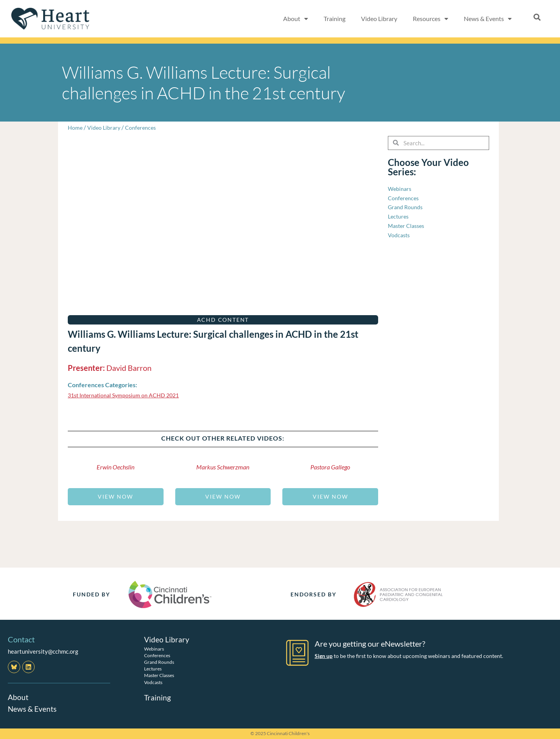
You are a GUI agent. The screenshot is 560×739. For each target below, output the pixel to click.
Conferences (143, 127)
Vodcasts (153, 682)
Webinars (154, 648)
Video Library (379, 19)
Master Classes (159, 675)
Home (75, 127)
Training (335, 19)
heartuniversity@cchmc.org (43, 651)
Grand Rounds (159, 662)
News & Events (488, 19)
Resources (431, 19)
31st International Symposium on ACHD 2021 (127, 395)
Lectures (153, 669)
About (296, 19)
